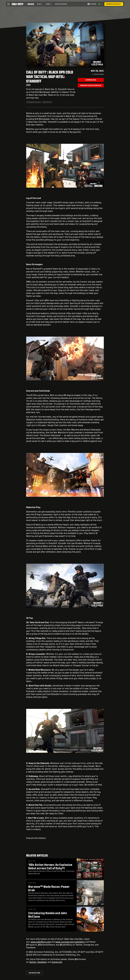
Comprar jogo (91, 80)
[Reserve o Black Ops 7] (114, 4)
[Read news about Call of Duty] (31, 4)
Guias (49, 4)
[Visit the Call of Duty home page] (18, 4)
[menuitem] (40, 4)
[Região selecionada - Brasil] (100, 4)
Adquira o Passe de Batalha (91, 85)
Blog (40, 4)
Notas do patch (61, 4)
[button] (9, 4)
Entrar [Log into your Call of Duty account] (93, 4)
